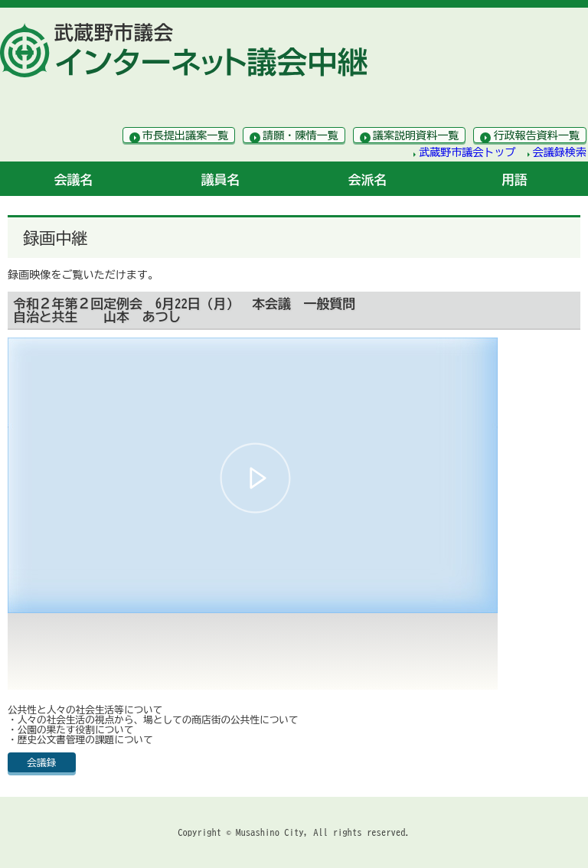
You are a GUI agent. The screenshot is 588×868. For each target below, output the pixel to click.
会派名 (368, 179)
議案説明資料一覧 (416, 135)
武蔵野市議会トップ (467, 152)
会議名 (74, 179)
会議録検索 (560, 152)
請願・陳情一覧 (301, 135)
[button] (255, 478)
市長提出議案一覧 (186, 135)
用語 (514, 179)
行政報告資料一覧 (536, 135)
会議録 (41, 763)
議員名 (221, 179)
